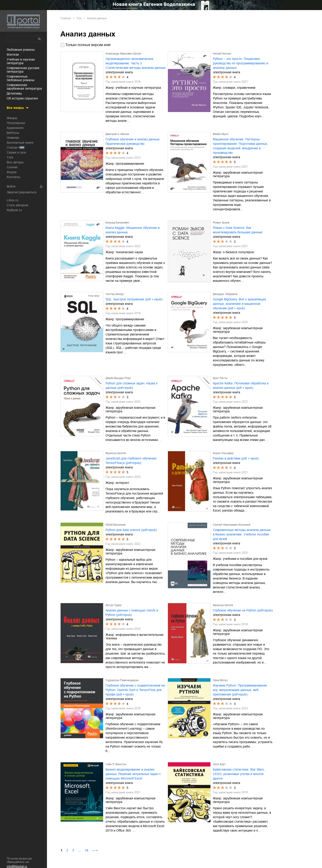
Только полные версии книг (88, 45)
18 (87, 850)
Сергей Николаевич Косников (232, 525)
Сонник (12, 167)
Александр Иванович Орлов (123, 54)
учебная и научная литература (21, 61)
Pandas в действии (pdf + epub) (236, 458)
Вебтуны (13, 133)
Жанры (12, 118)
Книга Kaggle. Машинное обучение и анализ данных (133, 230)
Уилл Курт (219, 764)
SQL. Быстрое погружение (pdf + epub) (134, 299)
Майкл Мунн (221, 134)
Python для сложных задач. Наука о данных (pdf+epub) (132, 386)
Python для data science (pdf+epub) (131, 530)
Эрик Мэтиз (220, 680)
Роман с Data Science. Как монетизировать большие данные (238, 230)
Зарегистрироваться (22, 192)
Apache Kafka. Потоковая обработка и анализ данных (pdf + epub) (241, 386)
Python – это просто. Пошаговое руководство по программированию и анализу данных (240, 63)
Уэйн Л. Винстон (116, 764)
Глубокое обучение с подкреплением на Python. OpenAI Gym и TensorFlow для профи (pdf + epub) (135, 690)
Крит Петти (220, 378)
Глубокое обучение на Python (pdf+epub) (243, 610)
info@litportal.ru (17, 866)
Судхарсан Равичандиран (122, 680)
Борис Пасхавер (223, 453)
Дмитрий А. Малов (117, 134)
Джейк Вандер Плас (118, 378)
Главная (66, 18)
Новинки (13, 138)
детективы (14, 93)
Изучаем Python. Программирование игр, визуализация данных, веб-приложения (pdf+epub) (240, 690)
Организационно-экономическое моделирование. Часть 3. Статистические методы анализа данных (136, 63)
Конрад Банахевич (117, 223)
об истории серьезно (22, 98)
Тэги (10, 157)
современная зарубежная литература (24, 87)
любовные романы (21, 50)
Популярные (16, 123)
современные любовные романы (21, 78)
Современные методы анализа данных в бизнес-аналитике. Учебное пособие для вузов (242, 534)
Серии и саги (16, 152)
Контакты (13, 177)
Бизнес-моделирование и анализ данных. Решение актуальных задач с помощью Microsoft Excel (133, 774)
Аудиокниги (15, 128)
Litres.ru (13, 200)
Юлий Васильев (115, 525)
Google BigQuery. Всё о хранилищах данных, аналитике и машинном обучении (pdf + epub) (239, 304)
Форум (12, 172)
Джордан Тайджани (225, 294)
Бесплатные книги (20, 143)
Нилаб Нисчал (222, 54)
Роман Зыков (221, 223)
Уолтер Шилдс (115, 294)
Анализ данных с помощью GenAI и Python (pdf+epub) (132, 613)
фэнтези (13, 55)
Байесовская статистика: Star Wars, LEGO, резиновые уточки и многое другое (239, 774)
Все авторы (15, 162)
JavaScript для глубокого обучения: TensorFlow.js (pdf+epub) (131, 461)
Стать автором (17, 205)
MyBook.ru (14, 210)
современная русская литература (23, 70)
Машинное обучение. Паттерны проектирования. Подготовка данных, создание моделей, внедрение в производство (240, 146)
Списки (12, 147)
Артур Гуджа (113, 605)
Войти (11, 186)
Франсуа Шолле (116, 453)
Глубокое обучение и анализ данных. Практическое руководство (133, 141)
